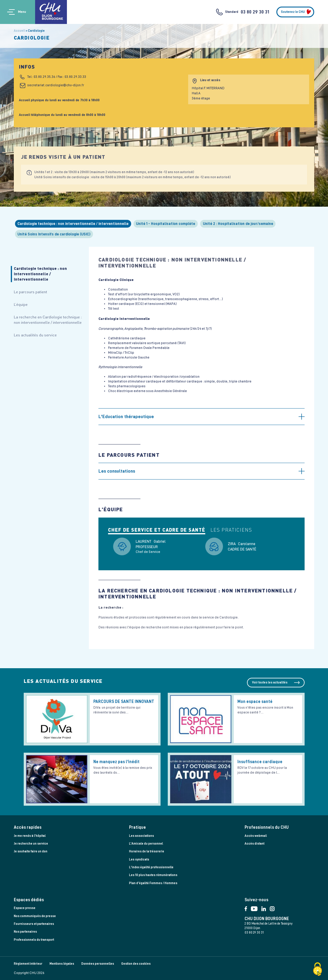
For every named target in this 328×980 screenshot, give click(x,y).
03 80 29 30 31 (255, 12)
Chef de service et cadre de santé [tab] (157, 530)
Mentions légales (62, 964)
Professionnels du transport (34, 940)
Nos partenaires (25, 932)
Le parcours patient (30, 292)
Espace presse (25, 908)
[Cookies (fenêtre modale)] (317, 970)
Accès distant (254, 844)
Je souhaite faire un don (31, 851)
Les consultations (117, 471)
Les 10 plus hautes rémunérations (153, 875)
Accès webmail (256, 836)
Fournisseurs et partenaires (34, 924)
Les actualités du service (35, 335)
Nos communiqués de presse (35, 916)
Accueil (19, 31)
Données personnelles (98, 964)
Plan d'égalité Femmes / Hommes (153, 883)
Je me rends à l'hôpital (30, 836)
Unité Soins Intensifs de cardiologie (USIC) (54, 234)
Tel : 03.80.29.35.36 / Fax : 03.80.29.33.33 (57, 77)
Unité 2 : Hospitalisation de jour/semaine (238, 224)
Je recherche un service (31, 844)
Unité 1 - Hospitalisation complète (166, 224)
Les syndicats (139, 859)
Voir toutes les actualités (270, 682)
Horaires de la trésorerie (147, 851)
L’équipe (21, 304)
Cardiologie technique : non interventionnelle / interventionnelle (73, 224)
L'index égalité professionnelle (151, 867)
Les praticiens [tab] (231, 530)
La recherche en (48, 320)
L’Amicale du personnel (146, 844)
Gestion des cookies (136, 964)
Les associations (141, 836)
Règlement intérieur (28, 964)
